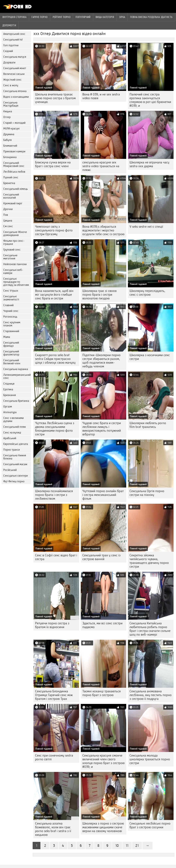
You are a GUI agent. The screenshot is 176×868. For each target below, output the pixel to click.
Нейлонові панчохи (15, 264)
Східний (8, 51)
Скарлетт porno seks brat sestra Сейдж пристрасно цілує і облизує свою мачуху (55, 359)
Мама (7, 337)
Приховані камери (14, 151)
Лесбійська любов (14, 172)
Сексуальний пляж (15, 427)
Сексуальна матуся (15, 57)
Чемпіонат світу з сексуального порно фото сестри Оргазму (54, 230)
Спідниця (9, 384)
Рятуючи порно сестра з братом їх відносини (52, 625)
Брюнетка (9, 183)
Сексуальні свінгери (15, 476)
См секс (8, 226)
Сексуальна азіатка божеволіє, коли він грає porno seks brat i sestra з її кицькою (53, 829)
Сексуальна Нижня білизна (15, 457)
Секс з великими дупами (13, 420)
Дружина (9, 134)
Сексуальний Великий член (12, 362)
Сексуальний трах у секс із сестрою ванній (101, 557)
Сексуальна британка (16, 401)
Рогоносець (10, 317)
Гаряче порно (39, 17)
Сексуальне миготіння (10, 257)
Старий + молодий (14, 123)
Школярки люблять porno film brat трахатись (148, 425)
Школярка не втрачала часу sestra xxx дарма (149, 164)
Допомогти (9, 25)
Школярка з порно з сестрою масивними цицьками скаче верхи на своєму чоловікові (103, 827)
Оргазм (8, 407)
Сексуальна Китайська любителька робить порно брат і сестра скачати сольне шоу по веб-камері (150, 629)
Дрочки (8, 209)
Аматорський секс (14, 34)
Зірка (122, 17)
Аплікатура (10, 412)
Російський (10, 470)
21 (137, 846)
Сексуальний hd (13, 40)
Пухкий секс (11, 177)
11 (127, 846)
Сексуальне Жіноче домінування (15, 234)
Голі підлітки (11, 45)
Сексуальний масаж (15, 464)
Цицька (8, 221)
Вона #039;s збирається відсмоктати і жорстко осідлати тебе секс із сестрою (103, 230)
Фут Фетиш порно (14, 481)
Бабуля (7, 140)
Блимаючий (10, 146)
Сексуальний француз (11, 344)
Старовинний (11, 331)
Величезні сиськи (14, 74)
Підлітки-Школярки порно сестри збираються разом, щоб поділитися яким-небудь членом (101, 361)
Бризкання (10, 395)
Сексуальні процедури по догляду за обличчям (16, 282)
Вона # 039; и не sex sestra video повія (101, 96)
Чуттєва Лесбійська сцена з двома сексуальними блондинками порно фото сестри (55, 429)
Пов (6, 215)
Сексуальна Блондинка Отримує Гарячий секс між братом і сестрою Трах (54, 695)
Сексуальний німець (15, 189)
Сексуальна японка (15, 91)
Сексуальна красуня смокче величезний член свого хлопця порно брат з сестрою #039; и (103, 761)
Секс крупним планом (12, 324)
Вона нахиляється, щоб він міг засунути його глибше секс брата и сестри (54, 295)
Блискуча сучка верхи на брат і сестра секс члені (53, 164)
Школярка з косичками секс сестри (150, 357)
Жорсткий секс (12, 80)
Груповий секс (12, 250)
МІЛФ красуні (11, 129)
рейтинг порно (62, 17)
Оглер (7, 117)
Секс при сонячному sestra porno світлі (54, 757)
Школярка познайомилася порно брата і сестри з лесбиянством (54, 495)
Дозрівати (9, 63)
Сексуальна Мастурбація (11, 104)
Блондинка (10, 157)
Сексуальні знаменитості (11, 298)
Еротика (8, 389)
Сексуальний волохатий (11, 196)
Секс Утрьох (11, 291)
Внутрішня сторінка (14, 17)
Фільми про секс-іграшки (14, 242)
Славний (8, 305)
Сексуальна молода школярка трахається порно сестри (150, 759)
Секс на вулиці (12, 433)
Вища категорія (105, 17)
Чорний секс (11, 311)
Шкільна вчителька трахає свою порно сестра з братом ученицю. (55, 98)
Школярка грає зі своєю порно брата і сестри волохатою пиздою (99, 295)
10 (117, 846)
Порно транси (11, 450)
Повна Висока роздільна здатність (151, 17)
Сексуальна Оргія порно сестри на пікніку (147, 493)
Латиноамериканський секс (17, 376)
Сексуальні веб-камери (13, 271)
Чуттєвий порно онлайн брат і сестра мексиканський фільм (103, 495)
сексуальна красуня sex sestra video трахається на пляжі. (101, 166)
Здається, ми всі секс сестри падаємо (102, 625)
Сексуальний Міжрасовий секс (14, 164)
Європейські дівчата (16, 444)
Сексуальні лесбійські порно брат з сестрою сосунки (150, 825)
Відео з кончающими (16, 97)
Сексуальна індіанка (16, 369)
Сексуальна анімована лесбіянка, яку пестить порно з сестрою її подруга (151, 695)
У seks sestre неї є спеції (146, 227)
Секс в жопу (11, 85)
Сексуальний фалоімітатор (11, 353)
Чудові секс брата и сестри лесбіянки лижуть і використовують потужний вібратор (102, 429)
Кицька (8, 111)
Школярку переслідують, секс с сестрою (147, 293)
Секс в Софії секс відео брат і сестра (56, 557)
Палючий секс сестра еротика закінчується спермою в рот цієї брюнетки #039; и (150, 100)
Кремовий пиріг (13, 203)
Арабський (10, 438)
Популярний (83, 17)
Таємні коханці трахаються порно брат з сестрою (102, 693)
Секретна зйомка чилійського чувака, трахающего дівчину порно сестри (149, 561)
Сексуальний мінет (15, 68)
